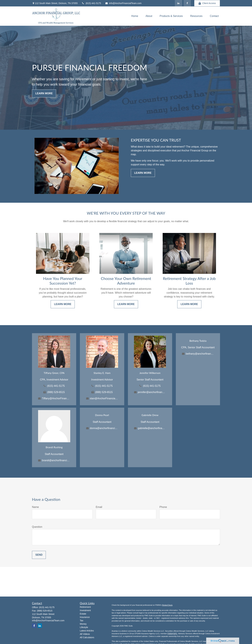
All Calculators (87, 637)
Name (35, 507)
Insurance (85, 617)
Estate (83, 614)
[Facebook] (187, 3)
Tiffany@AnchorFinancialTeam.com (56, 398)
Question (37, 527)
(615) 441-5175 (91, 3)
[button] (135, 16)
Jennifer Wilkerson (150, 373)
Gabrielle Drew (150, 415)
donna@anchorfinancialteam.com (104, 428)
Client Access (207, 3)
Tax (82, 621)
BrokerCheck (167, 605)
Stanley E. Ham (102, 373)
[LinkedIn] (178, 3)
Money (83, 624)
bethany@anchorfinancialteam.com (200, 354)
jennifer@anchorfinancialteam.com (152, 392)
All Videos (85, 634)
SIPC (175, 634)
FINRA (170, 634)
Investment (85, 610)
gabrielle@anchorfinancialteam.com (152, 428)
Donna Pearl (102, 415)
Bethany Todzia (198, 341)
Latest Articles (87, 631)
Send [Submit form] (39, 555)
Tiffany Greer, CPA (54, 373)
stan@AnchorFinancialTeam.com (104, 398)
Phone (163, 507)
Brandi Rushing (54, 447)
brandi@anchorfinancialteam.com (56, 460)
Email (99, 507)
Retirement (85, 607)
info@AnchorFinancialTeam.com (123, 3)
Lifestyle (84, 627)
